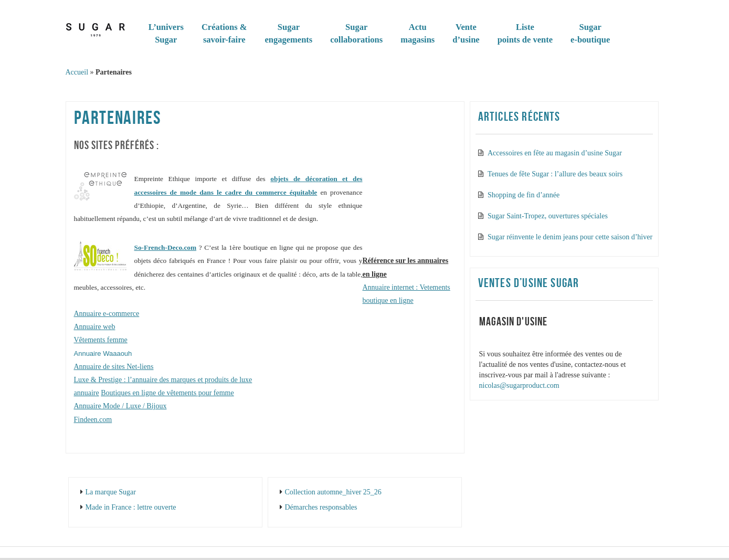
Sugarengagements (289, 33)
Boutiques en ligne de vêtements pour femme (167, 393)
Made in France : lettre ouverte (131, 507)
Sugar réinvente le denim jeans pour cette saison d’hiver (570, 237)
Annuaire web (95, 327)
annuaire (87, 393)
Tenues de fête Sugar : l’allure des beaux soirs (555, 174)
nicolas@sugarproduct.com (519, 385)
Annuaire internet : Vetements (406, 287)
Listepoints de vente (525, 33)
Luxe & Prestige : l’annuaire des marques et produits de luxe (163, 380)
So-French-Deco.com (166, 247)
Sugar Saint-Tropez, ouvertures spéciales (548, 216)
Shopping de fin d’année (524, 195)
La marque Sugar (111, 492)
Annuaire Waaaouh (103, 353)
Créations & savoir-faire (224, 33)
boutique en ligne (388, 300)
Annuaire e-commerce (107, 314)
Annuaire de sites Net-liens (114, 367)
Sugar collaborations (356, 33)
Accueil (77, 72)
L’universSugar (166, 33)
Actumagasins (418, 33)
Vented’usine (466, 33)
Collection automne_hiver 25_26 (333, 492)
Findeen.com (93, 420)
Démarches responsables (321, 507)
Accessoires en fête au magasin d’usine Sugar (555, 153)
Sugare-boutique (590, 33)
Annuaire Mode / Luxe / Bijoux (120, 406)
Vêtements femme (101, 340)
